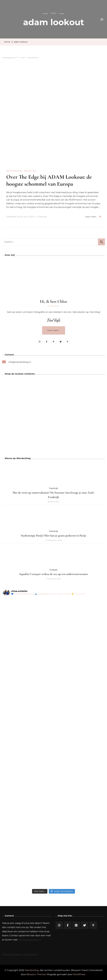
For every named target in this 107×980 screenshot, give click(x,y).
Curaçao (53, 570)
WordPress (79, 974)
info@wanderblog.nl (20, 362)
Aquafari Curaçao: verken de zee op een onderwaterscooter (53, 574)
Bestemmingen (14, 171)
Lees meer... (93, 217)
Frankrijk (53, 488)
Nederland (30, 171)
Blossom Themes (36, 974)
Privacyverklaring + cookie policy (20, 954)
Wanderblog (32, 970)
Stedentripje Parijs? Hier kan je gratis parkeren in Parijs (53, 536)
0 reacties (42, 217)
